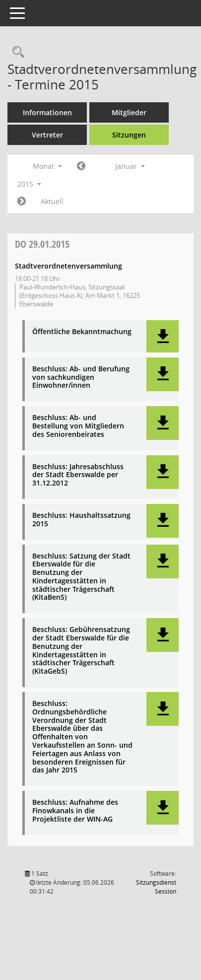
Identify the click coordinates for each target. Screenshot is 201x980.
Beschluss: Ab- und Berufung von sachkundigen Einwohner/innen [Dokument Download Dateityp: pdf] (81, 377)
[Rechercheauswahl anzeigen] (16, 52)
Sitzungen (129, 135)
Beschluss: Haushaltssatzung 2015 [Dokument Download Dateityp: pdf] (81, 520)
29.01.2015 (42, 244)
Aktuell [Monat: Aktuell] (52, 201)
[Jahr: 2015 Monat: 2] (22, 202)
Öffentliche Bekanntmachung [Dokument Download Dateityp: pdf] (82, 332)
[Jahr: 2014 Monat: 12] (81, 166)
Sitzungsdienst (156, 887)
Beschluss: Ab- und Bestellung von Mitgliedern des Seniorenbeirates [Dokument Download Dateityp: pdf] (78, 426)
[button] (163, 336)
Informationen (47, 112)
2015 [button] (29, 184)
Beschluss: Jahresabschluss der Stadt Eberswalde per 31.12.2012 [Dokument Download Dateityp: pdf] (78, 475)
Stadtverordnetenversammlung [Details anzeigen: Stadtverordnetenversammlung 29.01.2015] (68, 266)
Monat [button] (47, 166)
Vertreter (47, 135)
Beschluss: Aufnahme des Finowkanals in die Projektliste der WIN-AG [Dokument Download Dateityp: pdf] (75, 811)
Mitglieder (129, 112)
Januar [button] (130, 166)
